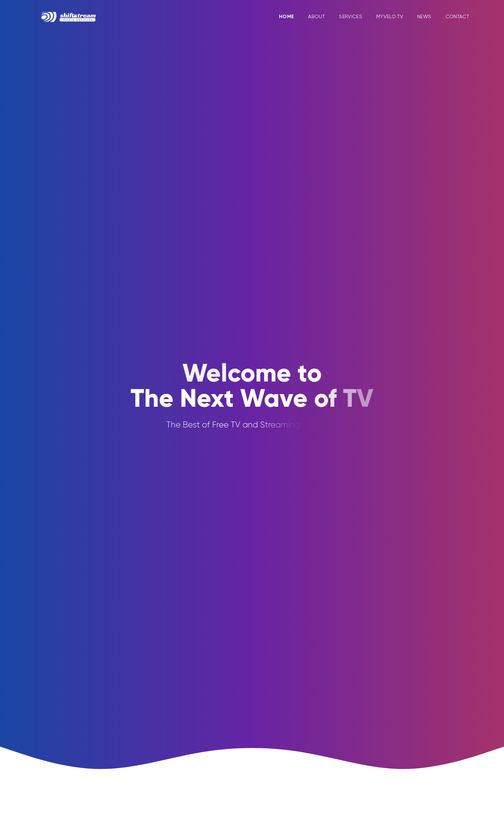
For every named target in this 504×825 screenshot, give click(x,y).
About (316, 17)
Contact (457, 16)
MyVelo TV (390, 17)
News (424, 16)
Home (286, 17)
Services (351, 17)
